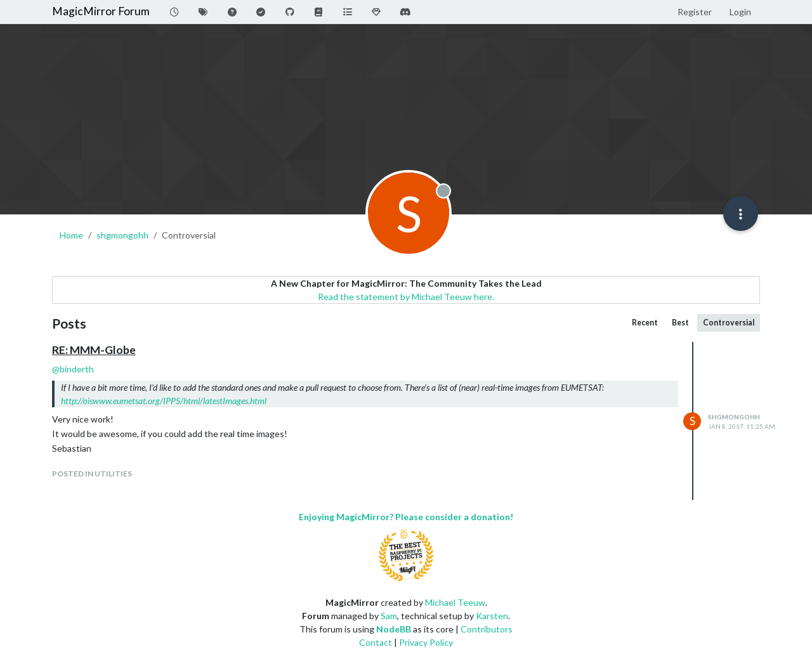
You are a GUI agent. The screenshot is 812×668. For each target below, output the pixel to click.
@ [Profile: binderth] (73, 369)
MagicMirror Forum (101, 11)
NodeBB (394, 629)
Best (680, 323)
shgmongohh (734, 417)
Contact (376, 642)
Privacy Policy (426, 642)
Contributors (487, 629)
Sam (389, 616)
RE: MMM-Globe (94, 350)
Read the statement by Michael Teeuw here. (406, 297)
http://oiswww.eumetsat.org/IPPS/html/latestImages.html (164, 401)
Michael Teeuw (455, 602)
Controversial (729, 323)
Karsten (492, 616)
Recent (645, 323)
